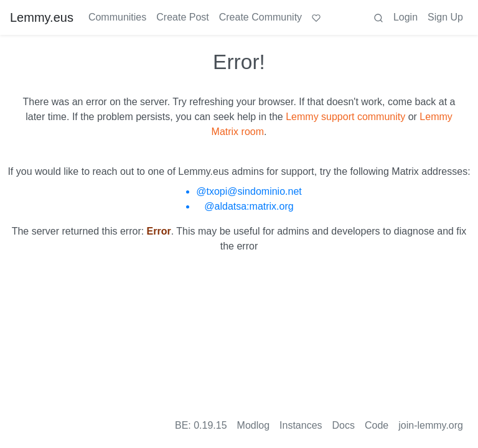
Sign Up (445, 17)
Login (405, 17)
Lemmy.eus (42, 17)
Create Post (182, 17)
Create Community (260, 17)
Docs (344, 425)
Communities (117, 17)
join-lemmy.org (431, 425)
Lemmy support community (345, 117)
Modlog (253, 425)
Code (377, 425)
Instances (301, 425)
